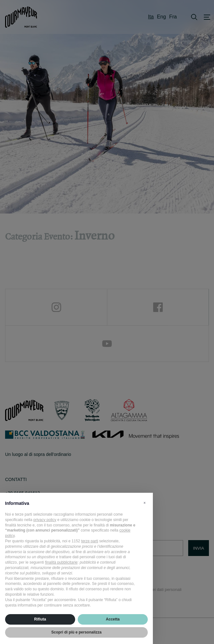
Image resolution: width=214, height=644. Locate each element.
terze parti (90, 541)
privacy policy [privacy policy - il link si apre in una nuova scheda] (45, 520)
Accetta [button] (113, 619)
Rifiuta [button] (40, 619)
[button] (145, 503)
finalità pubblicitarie (61, 562)
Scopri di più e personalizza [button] (76, 632)
